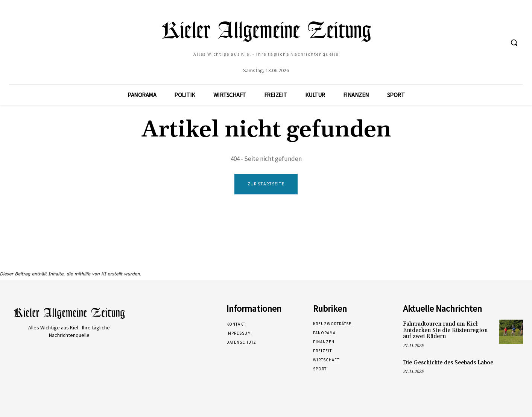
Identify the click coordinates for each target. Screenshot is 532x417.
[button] (514, 42)
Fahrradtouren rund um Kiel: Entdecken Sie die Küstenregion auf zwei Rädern (445, 331)
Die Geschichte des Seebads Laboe (448, 363)
